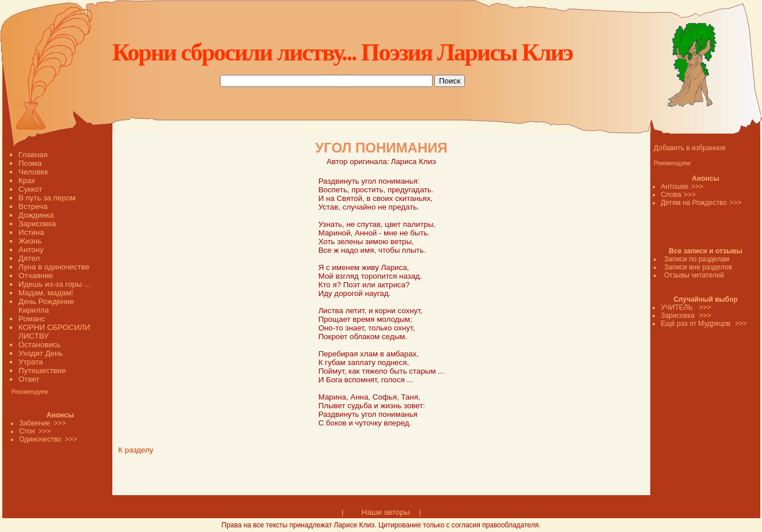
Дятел (29, 258)
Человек (33, 172)
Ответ (29, 379)
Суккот (30, 189)
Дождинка (36, 215)
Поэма (30, 163)
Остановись (39, 345)
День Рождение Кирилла (46, 306)
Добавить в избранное (690, 148)
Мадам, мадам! (46, 293)
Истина (31, 232)
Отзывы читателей (694, 275)
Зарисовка (37, 224)
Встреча (33, 206)
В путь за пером (47, 198)
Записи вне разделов (698, 267)
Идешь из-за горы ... (54, 284)
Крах (27, 180)
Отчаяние (36, 275)
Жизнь (30, 241)
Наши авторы (386, 512)
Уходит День (41, 353)
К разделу (136, 450)
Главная (33, 155)
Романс (32, 319)
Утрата (31, 362)
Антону (31, 250)
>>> (697, 187)
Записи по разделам (697, 259)
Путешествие (42, 370)
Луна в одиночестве (54, 267)
